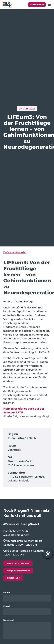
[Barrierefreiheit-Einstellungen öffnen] (48, 554)
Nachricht (27, 630)
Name (27, 596)
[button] (50, 5)
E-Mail (27, 610)
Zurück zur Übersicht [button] (14, 252)
